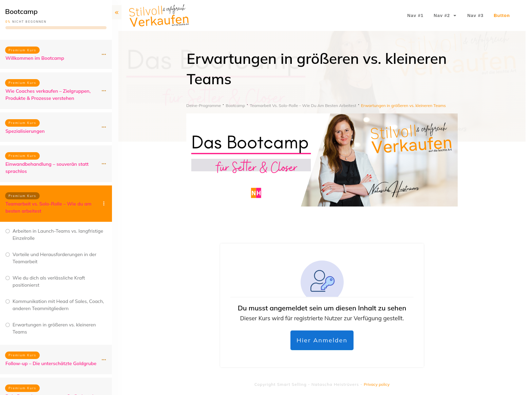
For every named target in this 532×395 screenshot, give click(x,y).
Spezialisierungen (25, 131)
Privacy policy (377, 384)
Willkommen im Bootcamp (35, 58)
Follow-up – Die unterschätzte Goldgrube (51, 363)
